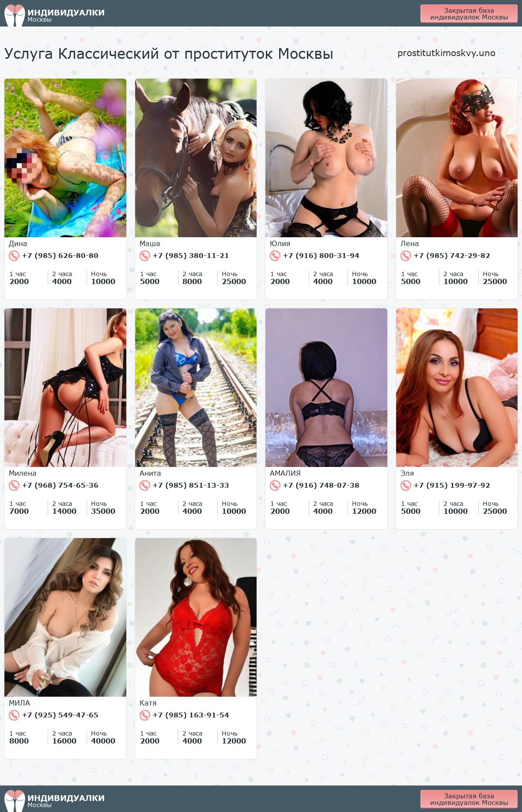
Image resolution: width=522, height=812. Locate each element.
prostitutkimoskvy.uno (446, 53)
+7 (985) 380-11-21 (184, 256)
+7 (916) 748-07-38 (315, 486)
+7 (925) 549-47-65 (54, 715)
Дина (18, 243)
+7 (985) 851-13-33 (184, 486)
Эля (407, 473)
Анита (150, 473)
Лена (410, 243)
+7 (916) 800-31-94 (315, 256)
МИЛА (19, 703)
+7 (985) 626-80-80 (54, 256)
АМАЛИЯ (285, 473)
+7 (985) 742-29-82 (445, 256)
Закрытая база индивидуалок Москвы (469, 13)
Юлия (280, 243)
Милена (23, 473)
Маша (150, 243)
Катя (148, 703)
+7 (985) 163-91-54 (184, 715)
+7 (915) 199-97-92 (445, 486)
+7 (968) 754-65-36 (54, 486)
